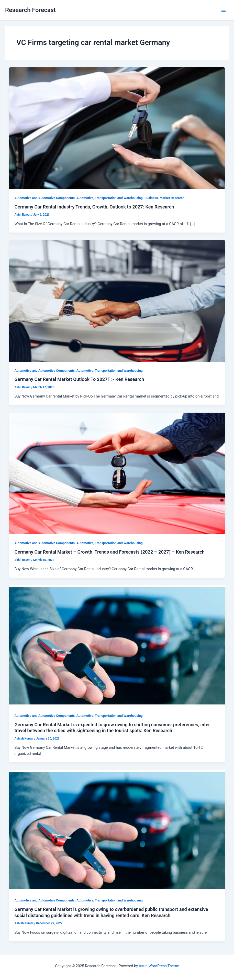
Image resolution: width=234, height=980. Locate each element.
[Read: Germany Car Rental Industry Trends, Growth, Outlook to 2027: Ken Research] (117, 128)
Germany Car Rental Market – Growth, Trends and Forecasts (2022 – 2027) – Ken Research (109, 552)
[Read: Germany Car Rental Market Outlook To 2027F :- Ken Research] (117, 301)
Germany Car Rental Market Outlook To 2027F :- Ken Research (79, 379)
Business (151, 198)
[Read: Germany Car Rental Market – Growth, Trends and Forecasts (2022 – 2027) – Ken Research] (117, 473)
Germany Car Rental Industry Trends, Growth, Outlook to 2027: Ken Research (94, 207)
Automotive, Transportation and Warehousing (110, 198)
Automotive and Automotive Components (44, 198)
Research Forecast (30, 10)
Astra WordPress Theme (159, 966)
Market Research (172, 198)
